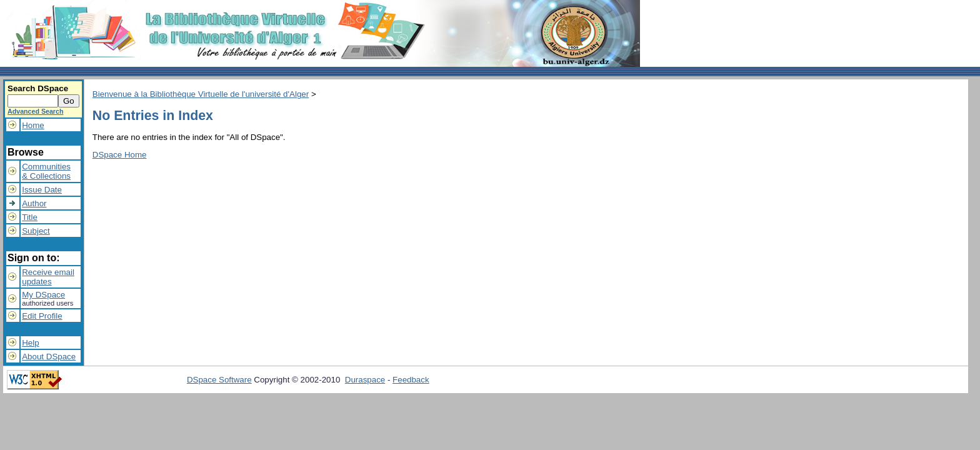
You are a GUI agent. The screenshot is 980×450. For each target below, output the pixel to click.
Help (30, 343)
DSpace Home (120, 155)
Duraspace (365, 380)
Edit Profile (42, 316)
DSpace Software (219, 380)
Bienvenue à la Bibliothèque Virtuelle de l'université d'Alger (201, 94)
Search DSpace (38, 88)
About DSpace (49, 357)
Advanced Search (35, 111)
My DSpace (43, 295)
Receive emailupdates (48, 277)
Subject (36, 231)
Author (34, 203)
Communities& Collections (46, 171)
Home (33, 125)
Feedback (411, 380)
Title (30, 217)
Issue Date (42, 190)
